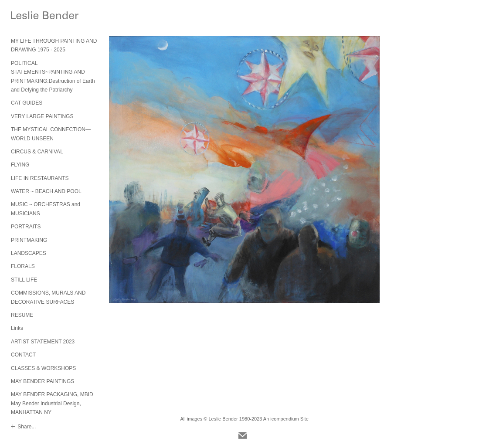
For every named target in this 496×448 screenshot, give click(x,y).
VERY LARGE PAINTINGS (42, 116)
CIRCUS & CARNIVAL (37, 152)
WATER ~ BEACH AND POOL (46, 191)
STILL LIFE (24, 280)
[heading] (33, 16)
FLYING (20, 165)
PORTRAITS (26, 227)
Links (17, 328)
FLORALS (23, 266)
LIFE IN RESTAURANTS (40, 178)
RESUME (22, 315)
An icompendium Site (286, 419)
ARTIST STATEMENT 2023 (43, 342)
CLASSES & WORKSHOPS (43, 368)
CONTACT (23, 355)
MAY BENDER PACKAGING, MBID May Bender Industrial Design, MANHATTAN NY (52, 403)
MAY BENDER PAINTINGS (42, 381)
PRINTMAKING (29, 240)
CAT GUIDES (27, 103)
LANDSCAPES (29, 253)
